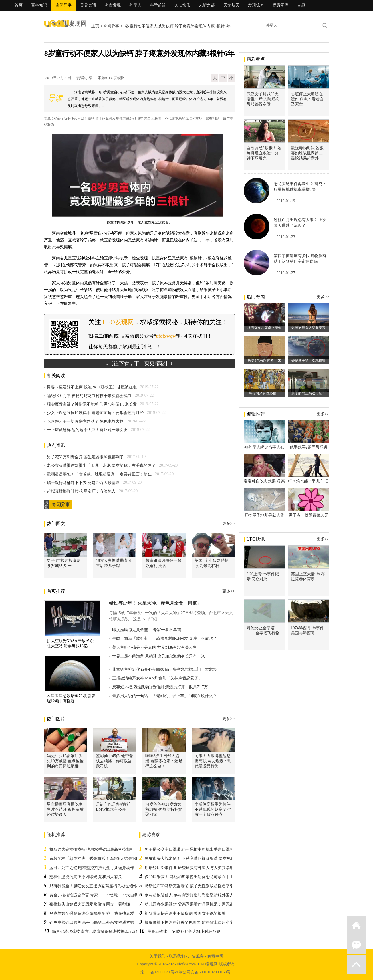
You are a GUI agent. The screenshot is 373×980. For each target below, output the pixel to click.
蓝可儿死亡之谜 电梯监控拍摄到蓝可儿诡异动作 (92, 868)
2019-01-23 (286, 237)
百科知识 (39, 5)
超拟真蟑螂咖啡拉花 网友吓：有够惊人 (81, 491)
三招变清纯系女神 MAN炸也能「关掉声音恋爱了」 (157, 678)
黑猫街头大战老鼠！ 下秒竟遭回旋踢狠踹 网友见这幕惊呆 (196, 859)
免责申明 (215, 956)
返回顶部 (356, 964)
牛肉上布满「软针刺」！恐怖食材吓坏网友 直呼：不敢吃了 (165, 639)
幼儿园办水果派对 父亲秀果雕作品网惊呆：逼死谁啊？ (193, 904)
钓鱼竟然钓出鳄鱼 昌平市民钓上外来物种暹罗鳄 (92, 922)
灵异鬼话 (88, 5)
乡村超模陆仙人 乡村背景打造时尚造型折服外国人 (189, 895)
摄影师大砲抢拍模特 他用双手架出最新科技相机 (92, 849)
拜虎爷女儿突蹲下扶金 (264, 328)
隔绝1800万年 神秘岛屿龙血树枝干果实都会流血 (89, 396)
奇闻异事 (64, 5)
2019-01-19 (286, 201)
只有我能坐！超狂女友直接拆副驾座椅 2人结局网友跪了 (99, 886)
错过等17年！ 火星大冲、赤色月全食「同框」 (155, 603)
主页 (95, 26)
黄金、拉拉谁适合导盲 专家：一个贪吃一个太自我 (94, 895)
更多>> (229, 524)
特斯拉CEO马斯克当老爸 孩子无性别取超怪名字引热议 (193, 886)
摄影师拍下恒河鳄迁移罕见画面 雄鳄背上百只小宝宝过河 (195, 922)
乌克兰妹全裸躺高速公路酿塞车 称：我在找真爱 (92, 913)
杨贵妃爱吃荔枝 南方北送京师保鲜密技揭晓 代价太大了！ (103, 932)
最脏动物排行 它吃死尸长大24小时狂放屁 (184, 932)
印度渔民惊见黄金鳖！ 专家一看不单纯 (147, 630)
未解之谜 (207, 5)
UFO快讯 (182, 5)
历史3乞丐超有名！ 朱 (264, 360)
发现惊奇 (256, 5)
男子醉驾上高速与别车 (309, 393)
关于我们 (158, 956)
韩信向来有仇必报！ (264, 393)
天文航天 (231, 5)
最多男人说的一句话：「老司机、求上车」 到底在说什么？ (165, 696)
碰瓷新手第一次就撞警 (309, 360)
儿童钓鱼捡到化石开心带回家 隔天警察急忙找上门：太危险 (165, 669)
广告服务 (196, 956)
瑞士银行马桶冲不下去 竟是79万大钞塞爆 (83, 483)
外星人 (135, 5)
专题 (301, 5)
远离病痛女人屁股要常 (309, 328)
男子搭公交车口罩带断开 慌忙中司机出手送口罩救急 (191, 849)
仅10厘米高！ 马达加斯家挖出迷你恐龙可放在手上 (189, 877)
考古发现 (113, 5)
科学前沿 (158, 5)
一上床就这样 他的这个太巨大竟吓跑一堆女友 (87, 430)
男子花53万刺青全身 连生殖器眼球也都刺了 (85, 457)
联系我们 (177, 956)
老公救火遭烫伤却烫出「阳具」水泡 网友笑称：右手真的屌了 (101, 466)
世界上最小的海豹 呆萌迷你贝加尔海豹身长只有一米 (159, 656)
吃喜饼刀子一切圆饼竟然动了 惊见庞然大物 (85, 421)
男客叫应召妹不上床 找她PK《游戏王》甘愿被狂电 (92, 387)
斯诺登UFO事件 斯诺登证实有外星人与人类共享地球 (191, 868)
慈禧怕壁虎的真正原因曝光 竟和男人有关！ (88, 877)
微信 (356, 945)
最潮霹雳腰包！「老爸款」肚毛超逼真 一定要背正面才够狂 (99, 474)
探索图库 (281, 5)
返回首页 (356, 925)
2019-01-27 (286, 273)
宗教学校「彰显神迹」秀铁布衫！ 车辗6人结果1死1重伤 (99, 859)
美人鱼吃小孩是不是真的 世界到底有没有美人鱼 (155, 647)
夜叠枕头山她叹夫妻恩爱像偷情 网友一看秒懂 (90, 904)
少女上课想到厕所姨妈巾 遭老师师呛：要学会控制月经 (95, 413)
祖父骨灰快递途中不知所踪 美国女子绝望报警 (185, 913)
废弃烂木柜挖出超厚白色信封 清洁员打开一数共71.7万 (160, 687)
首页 (19, 5)
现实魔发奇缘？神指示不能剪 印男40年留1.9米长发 (92, 404)
